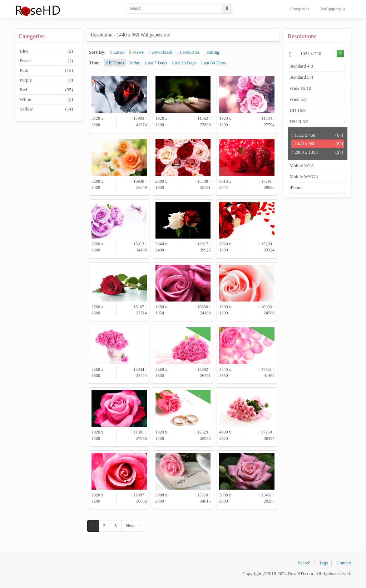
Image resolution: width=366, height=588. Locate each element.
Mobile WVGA (304, 177)
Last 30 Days (184, 63)
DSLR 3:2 (299, 121)
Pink (46, 70)
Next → (133, 526)
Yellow (46, 109)
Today (134, 63)
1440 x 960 (318, 144)
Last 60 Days (214, 63)
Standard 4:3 (301, 66)
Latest (118, 52)
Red (46, 90)
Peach (46, 61)
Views (137, 52)
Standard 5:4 (301, 77)
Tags (323, 563)
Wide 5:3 (298, 99)
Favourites (188, 52)
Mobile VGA (302, 165)
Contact (344, 563)
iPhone (296, 188)
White (46, 99)
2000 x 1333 (318, 152)
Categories (300, 9)
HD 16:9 (298, 110)
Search (304, 563)
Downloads (160, 52)
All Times (115, 63)
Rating (212, 52)
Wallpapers (333, 9)
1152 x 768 (318, 135)
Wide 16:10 (300, 88)
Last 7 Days (156, 63)
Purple (46, 80)
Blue (46, 51)
